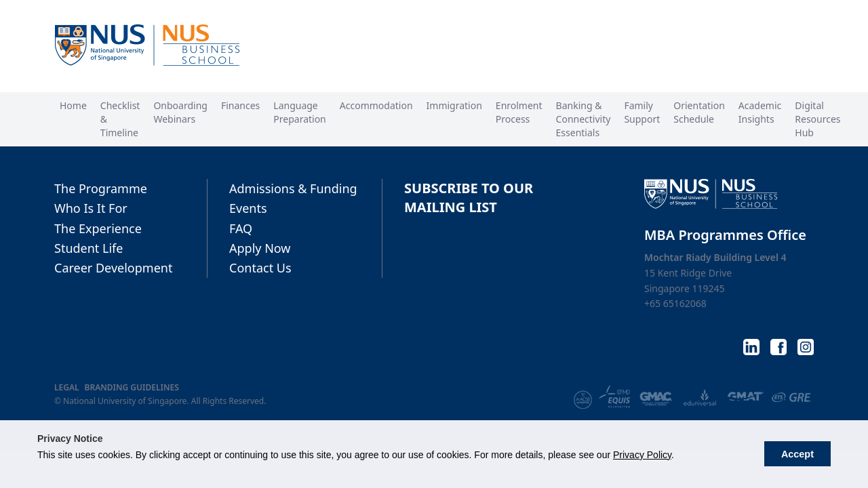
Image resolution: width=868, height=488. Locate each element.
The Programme (101, 188)
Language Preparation (299, 112)
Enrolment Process (519, 112)
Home (73, 105)
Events (248, 208)
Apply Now (260, 248)
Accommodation (376, 105)
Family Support (642, 112)
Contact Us (260, 268)
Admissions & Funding (293, 188)
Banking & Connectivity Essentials (584, 119)
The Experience (98, 228)
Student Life (88, 248)
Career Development (113, 268)
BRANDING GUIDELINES (132, 388)
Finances (240, 105)
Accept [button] (797, 454)
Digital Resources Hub (817, 119)
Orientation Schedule (699, 112)
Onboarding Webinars (180, 112)
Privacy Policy (642, 455)
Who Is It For (91, 208)
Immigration (454, 105)
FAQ (241, 228)
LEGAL (67, 388)
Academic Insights (760, 112)
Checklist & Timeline (120, 119)
